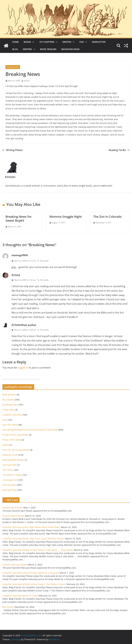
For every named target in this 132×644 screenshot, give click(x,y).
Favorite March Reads (13, 516)
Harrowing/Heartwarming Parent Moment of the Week (30, 430)
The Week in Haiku (12, 475)
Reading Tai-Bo (119, 150)
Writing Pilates (13, 150)
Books (27, 42)
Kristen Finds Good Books (15, 435)
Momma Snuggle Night (66, 217)
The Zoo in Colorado (107, 217)
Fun (82, 42)
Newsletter (99, 42)
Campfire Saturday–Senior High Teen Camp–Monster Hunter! (34, 539)
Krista (16, 275)
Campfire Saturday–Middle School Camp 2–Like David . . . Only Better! (38, 550)
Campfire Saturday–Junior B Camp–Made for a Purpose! (31, 573)
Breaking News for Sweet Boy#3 (19, 219)
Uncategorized (10, 480)
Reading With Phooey (13, 460)
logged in (23, 368)
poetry (6, 445)
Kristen (67, 42)
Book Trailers (48, 49)
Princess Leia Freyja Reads (16, 450)
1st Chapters (47, 42)
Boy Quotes (8, 400)
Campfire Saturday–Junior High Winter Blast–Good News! (31, 527)
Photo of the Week (12, 440)
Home (15, 42)
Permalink (43, 261)
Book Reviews (9, 395)
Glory (5, 420)
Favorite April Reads (13, 508)
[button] (33, 42)
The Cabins (8, 470)
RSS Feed (12, 500)
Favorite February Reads (15, 565)
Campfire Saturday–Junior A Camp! (20, 596)
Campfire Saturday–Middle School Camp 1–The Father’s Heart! (34, 584)
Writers (27, 49)
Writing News (9, 485)
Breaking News (13, 67)
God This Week (10, 425)
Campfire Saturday (12, 415)
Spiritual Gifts (9, 465)
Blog (15, 49)
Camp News (9, 410)
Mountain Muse (70, 49)
